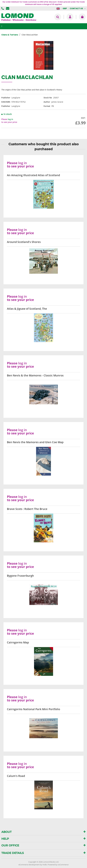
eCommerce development (29, 865)
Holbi (45, 865)
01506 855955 (3, 8)
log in (10, 119)
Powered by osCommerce (58, 865)
